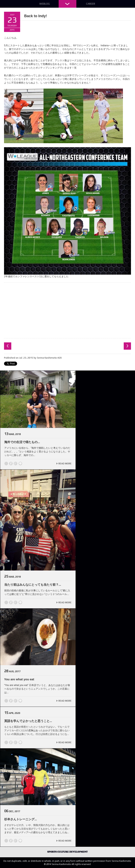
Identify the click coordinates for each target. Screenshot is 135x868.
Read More (65, 464)
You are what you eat (19, 679)
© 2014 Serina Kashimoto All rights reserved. (68, 864)
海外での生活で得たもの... (22, 442)
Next (127, 346)
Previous (8, 346)
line (20, 464)
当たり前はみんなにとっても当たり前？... (33, 585)
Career (91, 4)
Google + (16, 464)
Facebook (11, 464)
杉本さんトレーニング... (21, 819)
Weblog (45, 4)
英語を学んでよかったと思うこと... (28, 721)
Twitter (6, 464)
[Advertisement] (67, 310)
